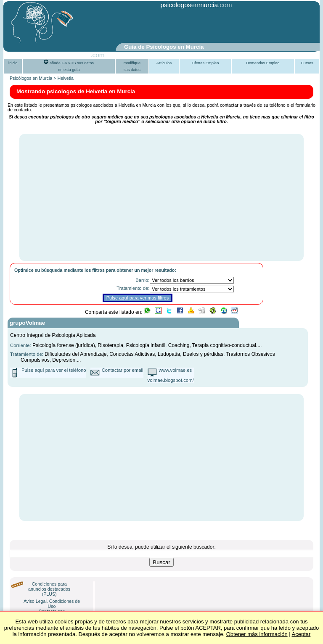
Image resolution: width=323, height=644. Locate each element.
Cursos (307, 63)
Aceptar (301, 634)
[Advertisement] (141, 26)
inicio (13, 63)
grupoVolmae (27, 323)
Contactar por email (123, 370)
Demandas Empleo (263, 63)
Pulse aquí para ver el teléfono (54, 370)
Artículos (164, 63)
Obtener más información (257, 634)
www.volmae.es (176, 370)
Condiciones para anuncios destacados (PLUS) (49, 589)
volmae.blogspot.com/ (171, 380)
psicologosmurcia (189, 5)
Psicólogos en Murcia (31, 78)
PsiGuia (79, 55)
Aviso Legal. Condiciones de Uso (52, 604)
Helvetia (65, 78)
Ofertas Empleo (205, 63)
